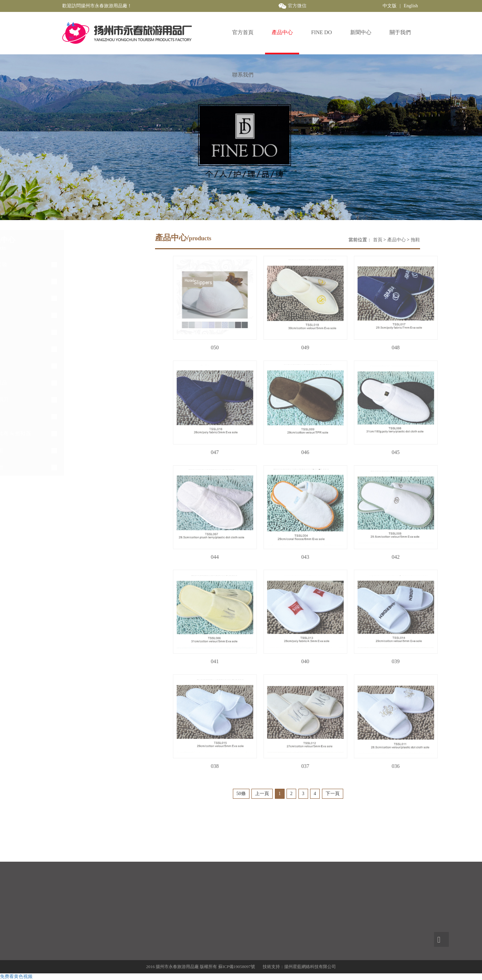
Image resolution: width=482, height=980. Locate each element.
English (411, 6)
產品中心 (282, 32)
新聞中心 (361, 32)
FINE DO (321, 32)
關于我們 (400, 32)
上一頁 (262, 794)
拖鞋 (415, 240)
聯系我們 (243, 75)
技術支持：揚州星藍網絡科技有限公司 (299, 967)
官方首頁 (243, 32)
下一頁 (333, 794)
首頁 (378, 240)
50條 (241, 794)
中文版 (390, 6)
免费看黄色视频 (16, 977)
